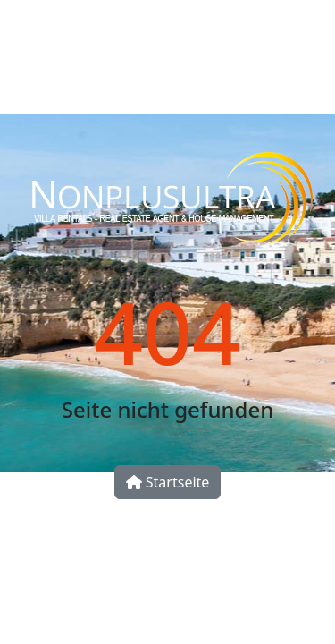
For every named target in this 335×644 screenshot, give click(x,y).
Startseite (168, 482)
